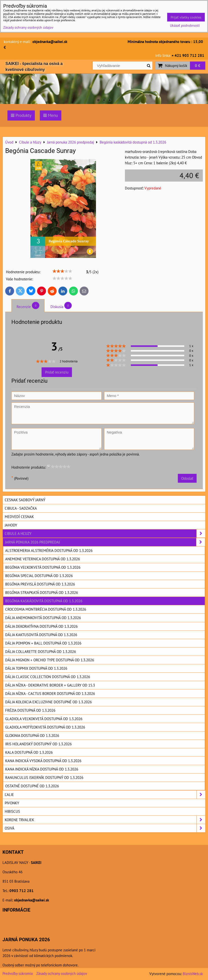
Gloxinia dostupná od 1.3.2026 (32, 735)
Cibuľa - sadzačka (21, 508)
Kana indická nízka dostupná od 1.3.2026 (42, 769)
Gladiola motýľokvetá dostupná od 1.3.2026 (45, 727)
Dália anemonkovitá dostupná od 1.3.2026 (43, 618)
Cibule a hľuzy (105, 533)
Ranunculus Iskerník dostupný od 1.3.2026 (44, 777)
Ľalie (105, 795)
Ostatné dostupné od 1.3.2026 (32, 786)
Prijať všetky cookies (186, 17)
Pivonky (12, 803)
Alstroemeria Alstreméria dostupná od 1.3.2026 (49, 550)
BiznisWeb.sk (193, 974)
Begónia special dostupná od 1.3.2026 (39, 576)
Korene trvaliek (105, 820)
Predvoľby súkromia (18, 973)
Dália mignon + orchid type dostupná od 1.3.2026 (50, 660)
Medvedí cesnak (19, 517)
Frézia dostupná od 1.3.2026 (30, 710)
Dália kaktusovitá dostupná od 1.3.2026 (41, 635)
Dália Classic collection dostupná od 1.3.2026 (48, 677)
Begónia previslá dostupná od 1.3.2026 (40, 584)
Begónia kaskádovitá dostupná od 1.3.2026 (44, 601)
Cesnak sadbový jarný (25, 500)
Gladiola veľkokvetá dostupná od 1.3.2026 (44, 719)
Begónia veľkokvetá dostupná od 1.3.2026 (43, 567)
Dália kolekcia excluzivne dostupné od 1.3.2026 (48, 702)
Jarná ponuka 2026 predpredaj (105, 542)
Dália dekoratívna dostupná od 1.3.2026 (41, 626)
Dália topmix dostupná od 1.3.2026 (36, 668)
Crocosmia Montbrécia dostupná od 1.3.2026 (46, 609)
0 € (198, 65)
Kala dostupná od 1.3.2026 (29, 752)
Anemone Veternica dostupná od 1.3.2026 (43, 559)
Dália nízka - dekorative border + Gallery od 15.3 (50, 685)
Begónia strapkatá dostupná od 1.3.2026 (42, 592)
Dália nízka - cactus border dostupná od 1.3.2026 (50, 693)
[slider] (62, 271)
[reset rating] (49, 466)
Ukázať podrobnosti (185, 25)
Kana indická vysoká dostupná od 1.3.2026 (43, 761)
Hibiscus (12, 811)
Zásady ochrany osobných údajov (62, 973)
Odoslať (187, 478)
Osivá (105, 828)
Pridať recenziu (57, 372)
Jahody (11, 525)
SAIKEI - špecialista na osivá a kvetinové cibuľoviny (34, 67)
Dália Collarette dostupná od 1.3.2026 (41, 651)
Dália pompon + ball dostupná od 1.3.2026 (43, 643)
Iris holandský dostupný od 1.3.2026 (38, 744)
